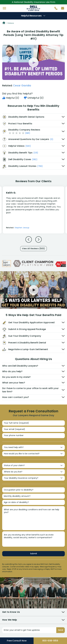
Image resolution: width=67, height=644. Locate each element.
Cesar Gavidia (22, 85)
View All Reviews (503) (33, 249)
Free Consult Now (17, 641)
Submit (34, 554)
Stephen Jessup (22, 228)
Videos (11, 23)
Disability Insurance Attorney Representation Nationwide (33, 8)
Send (61, 630)
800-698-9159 (50, 641)
